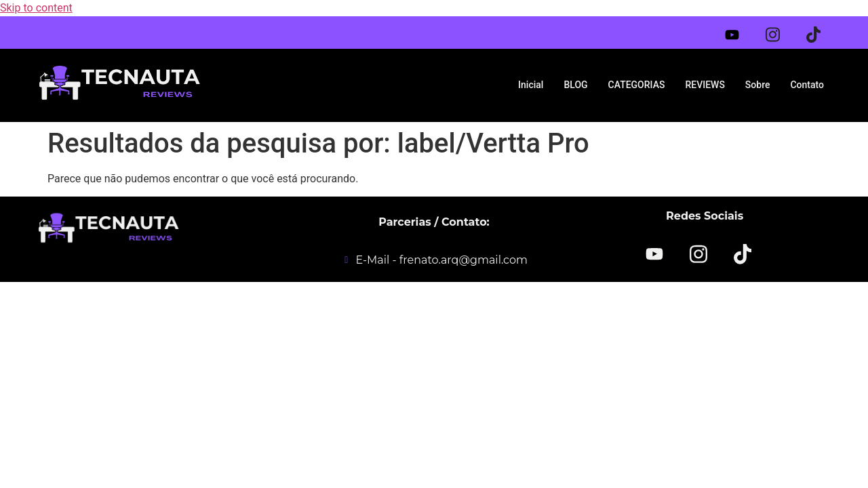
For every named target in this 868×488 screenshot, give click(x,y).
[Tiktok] (822, 29)
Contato (807, 85)
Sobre (758, 85)
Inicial (531, 85)
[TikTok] (742, 253)
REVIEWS (705, 85)
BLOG (575, 85)
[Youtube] (741, 32)
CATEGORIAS (637, 85)
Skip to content (36, 8)
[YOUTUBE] (655, 254)
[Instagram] (781, 29)
